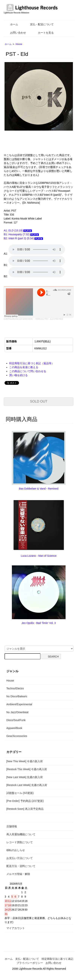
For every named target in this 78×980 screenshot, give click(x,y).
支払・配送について (39, 24)
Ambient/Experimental (19, 704)
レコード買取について (20, 842)
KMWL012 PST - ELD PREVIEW (49, 319)
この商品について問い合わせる (28, 371)
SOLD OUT (39, 401)
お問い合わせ (15, 33)
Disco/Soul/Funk (16, 720)
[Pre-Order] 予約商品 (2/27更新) (25, 801)
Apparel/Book (14, 728)
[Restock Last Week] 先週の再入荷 (27, 785)
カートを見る (43, 33)
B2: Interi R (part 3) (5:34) (23, 238)
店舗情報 (12, 826)
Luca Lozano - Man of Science (39, 556)
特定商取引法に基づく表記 (57, 959)
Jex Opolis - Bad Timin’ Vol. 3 (39, 623)
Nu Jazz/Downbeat (18, 712)
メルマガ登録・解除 (18, 874)
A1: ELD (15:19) (18, 230)
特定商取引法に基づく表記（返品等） (32, 363)
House (19, 44)
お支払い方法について (20, 858)
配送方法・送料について (21, 866)
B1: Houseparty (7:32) (21, 234)
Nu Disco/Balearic (17, 696)
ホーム (11, 24)
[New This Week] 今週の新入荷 (25, 761)
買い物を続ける (18, 375)
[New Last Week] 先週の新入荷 (25, 777)
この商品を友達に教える (24, 367)
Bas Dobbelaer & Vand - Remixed (39, 489)
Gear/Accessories (17, 736)
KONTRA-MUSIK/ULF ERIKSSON (18, 319)
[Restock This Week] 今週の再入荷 (27, 769)
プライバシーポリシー (30, 963)
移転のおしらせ (16, 850)
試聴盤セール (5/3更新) (20, 793)
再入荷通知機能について (21, 834)
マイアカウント (16, 928)
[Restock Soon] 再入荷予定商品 (25, 809)
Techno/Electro (15, 688)
